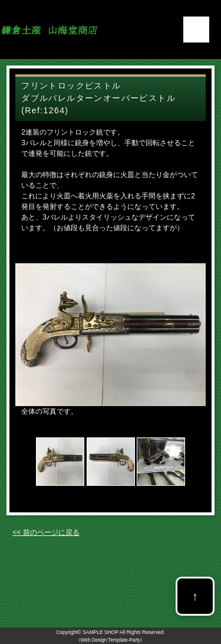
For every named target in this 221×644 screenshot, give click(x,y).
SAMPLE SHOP (100, 632)
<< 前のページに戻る (46, 532)
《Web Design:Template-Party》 (111, 640)
